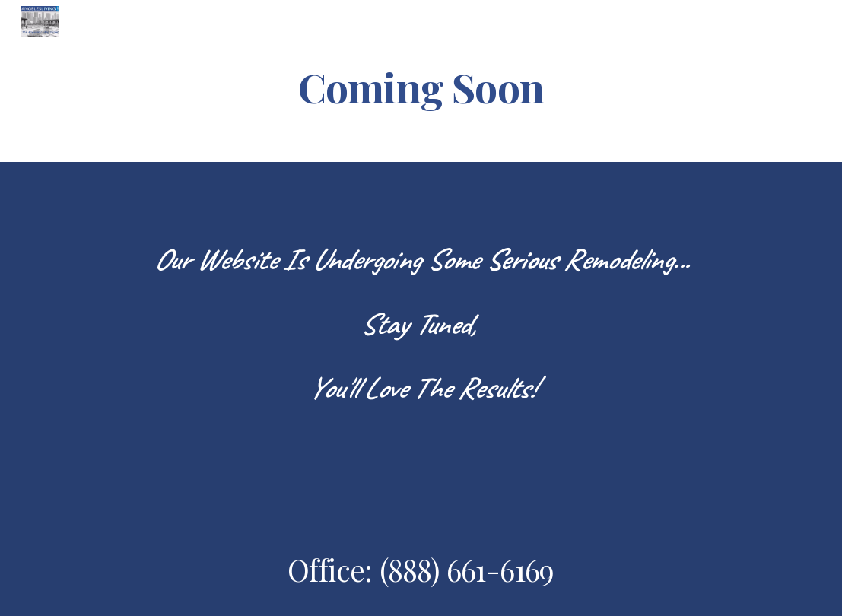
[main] (421, 86)
